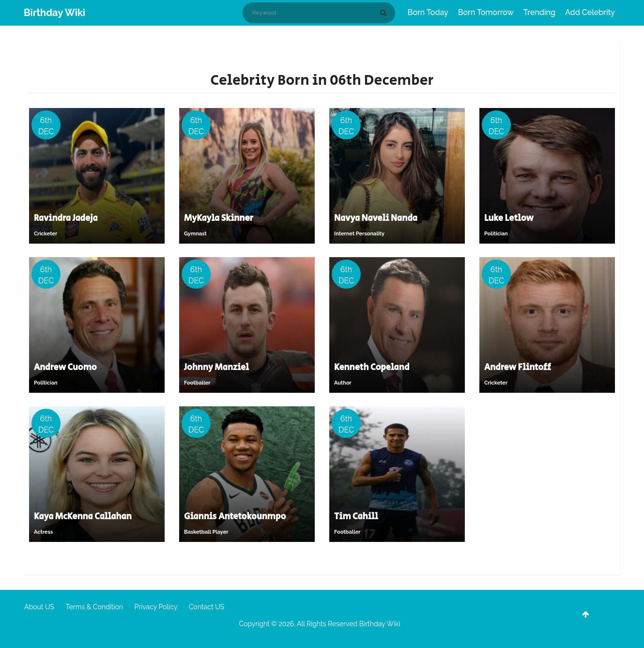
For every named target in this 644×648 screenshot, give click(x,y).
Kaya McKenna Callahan (83, 517)
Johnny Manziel (216, 368)
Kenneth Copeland (372, 368)
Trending (539, 12)
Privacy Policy (156, 607)
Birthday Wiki (54, 13)
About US (39, 607)
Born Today (428, 12)
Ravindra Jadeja (66, 218)
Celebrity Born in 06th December (322, 80)
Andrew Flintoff (518, 368)
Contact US (207, 607)
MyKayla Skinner (219, 218)
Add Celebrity (590, 12)
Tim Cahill (356, 517)
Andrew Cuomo (65, 368)
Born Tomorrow (486, 12)
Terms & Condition (94, 607)
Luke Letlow (509, 218)
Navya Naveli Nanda (376, 218)
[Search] (385, 13)
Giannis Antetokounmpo (235, 517)
